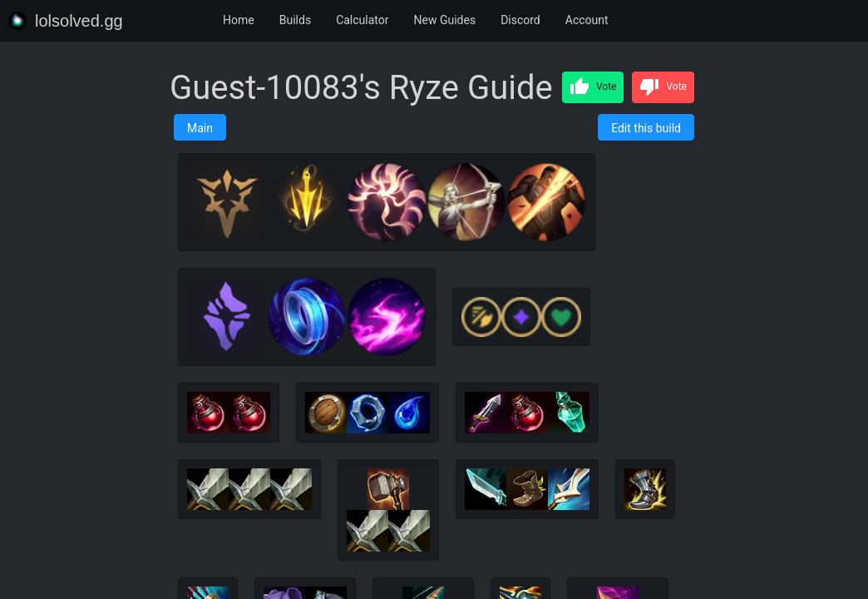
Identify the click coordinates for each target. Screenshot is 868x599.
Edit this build (646, 128)
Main (200, 128)
